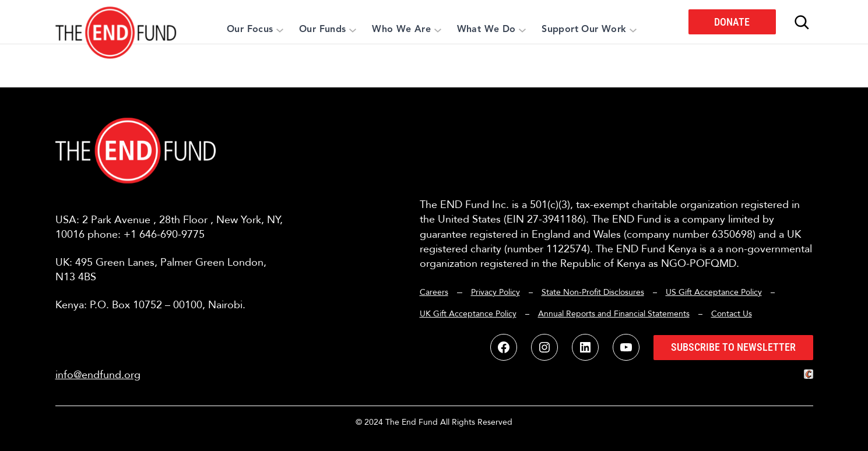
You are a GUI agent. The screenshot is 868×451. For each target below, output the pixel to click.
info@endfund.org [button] (98, 375)
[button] (116, 22)
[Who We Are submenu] (438, 30)
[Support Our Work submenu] (633, 30)
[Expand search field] (802, 22)
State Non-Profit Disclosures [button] (593, 292)
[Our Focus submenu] (280, 30)
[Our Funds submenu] (353, 30)
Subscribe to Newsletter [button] (733, 347)
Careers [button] (434, 292)
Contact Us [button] (732, 314)
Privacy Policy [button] (496, 292)
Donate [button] (732, 22)
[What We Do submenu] (522, 30)
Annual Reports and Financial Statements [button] (614, 314)
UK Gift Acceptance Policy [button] (468, 314)
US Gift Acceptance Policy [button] (714, 292)
